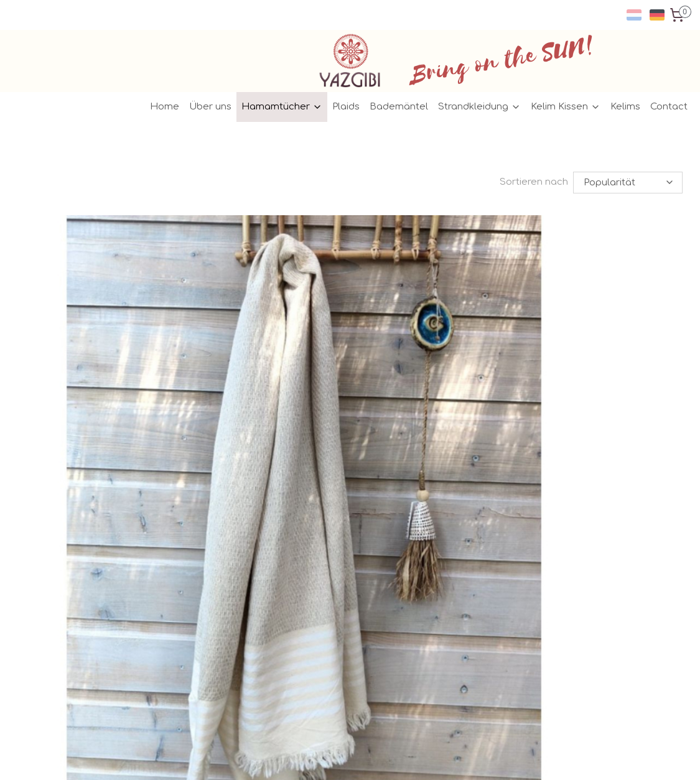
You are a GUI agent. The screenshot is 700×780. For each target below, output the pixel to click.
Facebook (310, 554)
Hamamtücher (282, 107)
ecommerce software (378, 757)
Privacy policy (181, 582)
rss (328, 757)
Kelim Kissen (566, 107)
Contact (669, 107)
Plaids (346, 107)
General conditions (192, 568)
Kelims (625, 107)
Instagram (311, 568)
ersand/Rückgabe (196, 554)
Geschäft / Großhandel (201, 596)
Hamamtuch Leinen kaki (317, 443)
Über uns (210, 107)
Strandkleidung (479, 107)
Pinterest (307, 582)
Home (165, 107)
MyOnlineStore (494, 757)
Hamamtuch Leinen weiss (89, 443)
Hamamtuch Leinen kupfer (557, 443)
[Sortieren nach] (628, 183)
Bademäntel (399, 107)
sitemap (301, 757)
